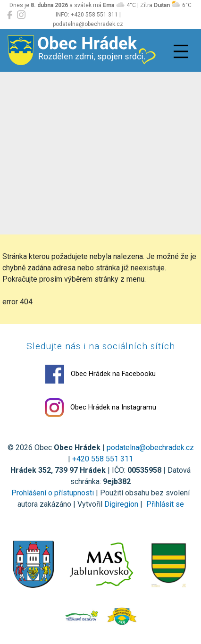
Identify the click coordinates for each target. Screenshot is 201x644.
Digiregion (121, 504)
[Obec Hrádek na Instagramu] (21, 15)
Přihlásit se (164, 504)
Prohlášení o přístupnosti (53, 493)
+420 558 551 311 (103, 459)
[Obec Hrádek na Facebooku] (10, 15)
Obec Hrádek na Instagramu (100, 408)
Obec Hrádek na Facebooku (100, 374)
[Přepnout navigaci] (181, 51)
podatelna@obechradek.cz (150, 447)
